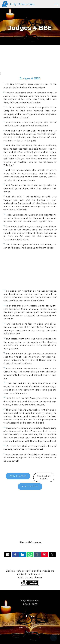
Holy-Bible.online (22, 4)
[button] (8, 555)
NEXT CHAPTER (30, 486)
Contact (30, 632)
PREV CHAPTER (18, 476)
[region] (30, 62)
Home (30, 623)
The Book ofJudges (44, 477)
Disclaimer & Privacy (30, 628)
